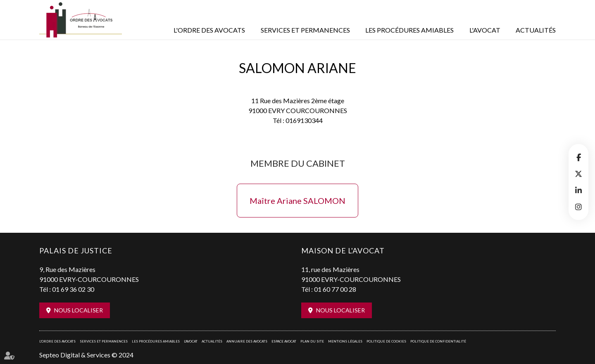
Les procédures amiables (409, 30)
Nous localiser (79, 310)
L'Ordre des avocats (209, 30)
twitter (578, 174)
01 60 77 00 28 (335, 289)
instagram (578, 207)
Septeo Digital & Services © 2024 (86, 355)
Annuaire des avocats (247, 341)
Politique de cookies (386, 341)
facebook (578, 157)
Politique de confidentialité (438, 341)
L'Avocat (485, 30)
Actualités (536, 30)
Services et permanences (305, 30)
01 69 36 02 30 (73, 289)
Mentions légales (345, 341)
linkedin (578, 190)
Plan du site (312, 341)
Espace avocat (284, 341)
